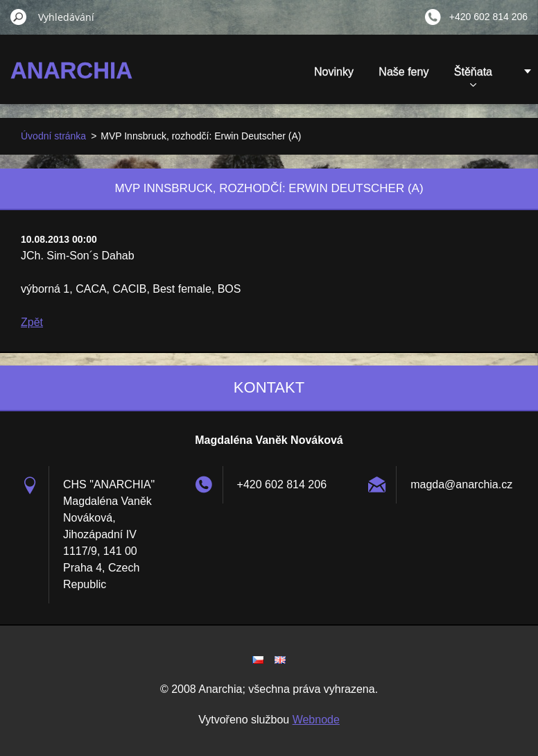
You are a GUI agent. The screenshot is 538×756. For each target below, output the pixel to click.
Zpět (32, 322)
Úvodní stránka (53, 136)
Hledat (19, 17)
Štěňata (473, 76)
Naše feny (403, 72)
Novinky (334, 72)
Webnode (316, 720)
